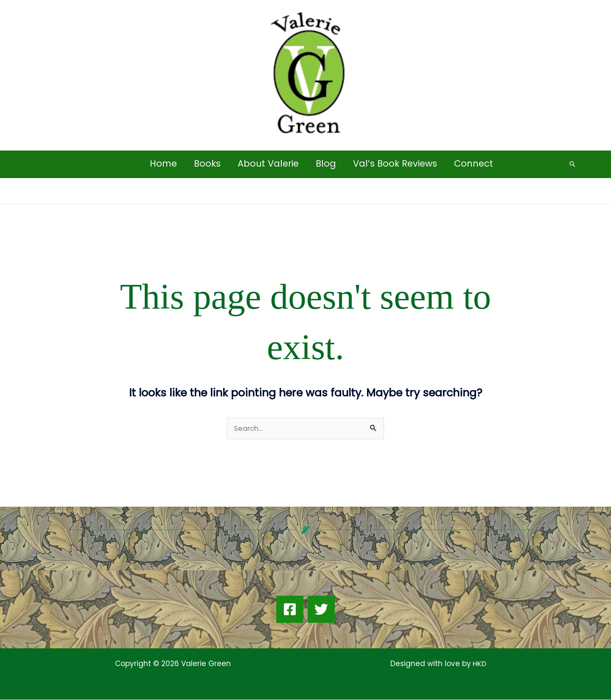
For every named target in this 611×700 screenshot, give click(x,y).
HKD (479, 664)
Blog (326, 163)
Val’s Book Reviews (396, 163)
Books (206, 163)
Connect (476, 163)
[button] (572, 164)
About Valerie (268, 163)
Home (161, 163)
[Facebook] (290, 610)
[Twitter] (321, 610)
